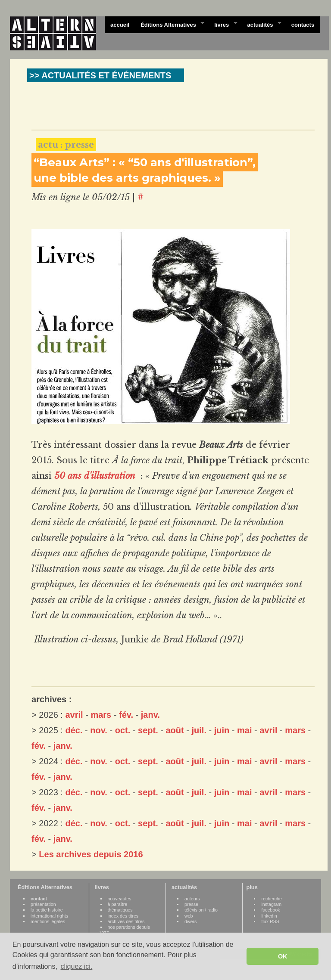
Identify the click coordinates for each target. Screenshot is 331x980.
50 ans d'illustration (96, 476)
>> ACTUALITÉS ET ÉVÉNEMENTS (100, 75)
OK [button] (283, 956)
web (189, 916)
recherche (271, 899)
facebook (270, 910)
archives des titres (126, 921)
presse (191, 904)
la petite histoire (47, 910)
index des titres (123, 916)
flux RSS (270, 921)
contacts (303, 25)
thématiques (120, 910)
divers (190, 921)
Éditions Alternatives (170, 24)
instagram (271, 904)
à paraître (118, 904)
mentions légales (48, 921)
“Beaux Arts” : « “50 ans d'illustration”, (145, 162)
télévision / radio (201, 910)
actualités (261, 24)
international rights (49, 916)
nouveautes (120, 899)
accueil (120, 25)
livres (223, 24)
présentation (43, 904)
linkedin (269, 916)
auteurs (192, 899)
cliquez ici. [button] (76, 966)
